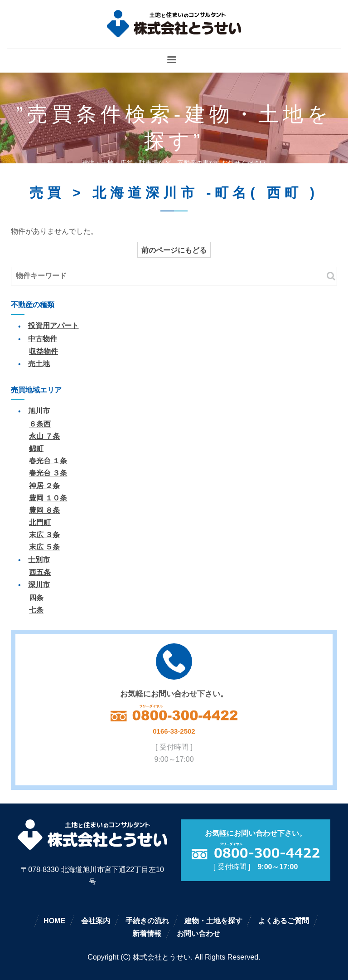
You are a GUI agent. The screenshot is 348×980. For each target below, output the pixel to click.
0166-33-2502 (174, 731)
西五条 (40, 572)
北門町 (40, 522)
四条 (36, 598)
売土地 (39, 364)
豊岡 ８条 (44, 510)
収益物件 (43, 351)
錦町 (36, 448)
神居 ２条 (44, 486)
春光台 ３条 (48, 473)
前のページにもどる (174, 250)
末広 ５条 (44, 547)
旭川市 (39, 411)
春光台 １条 (48, 461)
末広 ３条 (44, 535)
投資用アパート (53, 326)
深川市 (39, 585)
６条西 (40, 424)
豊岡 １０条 (48, 498)
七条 (36, 610)
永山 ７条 (44, 436)
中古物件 (43, 339)
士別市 (39, 560)
